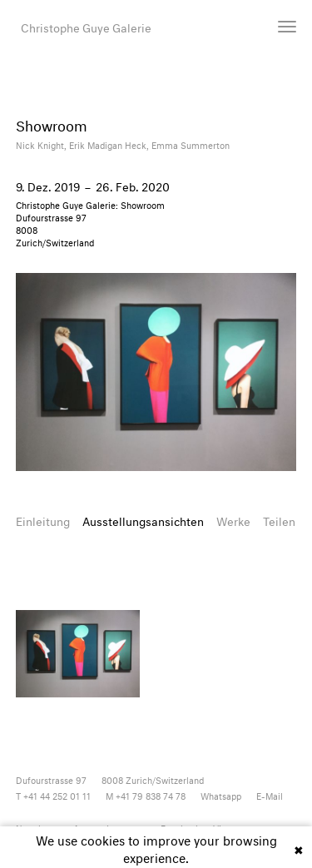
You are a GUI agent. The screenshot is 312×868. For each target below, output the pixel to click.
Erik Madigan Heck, (110, 144)
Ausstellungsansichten (143, 520)
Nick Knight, (42, 144)
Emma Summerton (191, 144)
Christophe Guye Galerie (86, 26)
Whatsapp (221, 795)
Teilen (279, 520)
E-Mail (270, 795)
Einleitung (43, 520)
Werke (233, 520)
